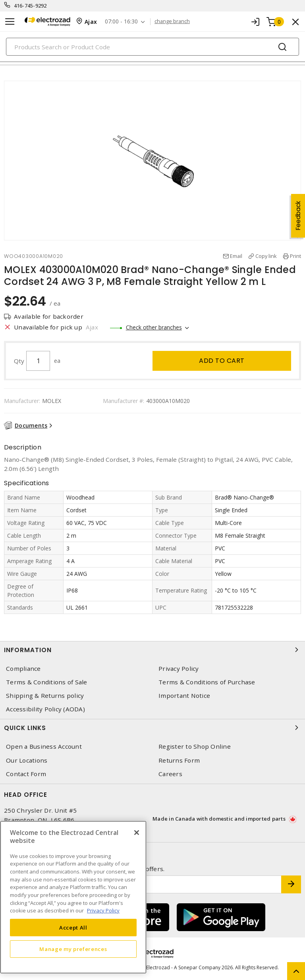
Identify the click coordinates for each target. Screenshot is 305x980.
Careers (170, 774)
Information (152, 650)
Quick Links (152, 728)
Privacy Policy (179, 669)
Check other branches (154, 327)
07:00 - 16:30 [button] (121, 22)
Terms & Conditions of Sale (47, 682)
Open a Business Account (44, 747)
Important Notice (184, 696)
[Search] (152, 47)
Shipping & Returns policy (45, 696)
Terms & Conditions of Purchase (207, 682)
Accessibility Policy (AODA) (45, 709)
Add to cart (222, 361)
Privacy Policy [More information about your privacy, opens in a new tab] (103, 910)
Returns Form (179, 760)
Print (295, 256)
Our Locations (27, 760)
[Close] (137, 833)
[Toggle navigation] (10, 22)
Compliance (23, 669)
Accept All (73, 928)
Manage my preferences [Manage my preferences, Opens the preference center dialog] (73, 949)
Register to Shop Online (195, 747)
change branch (172, 21)
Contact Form (26, 774)
